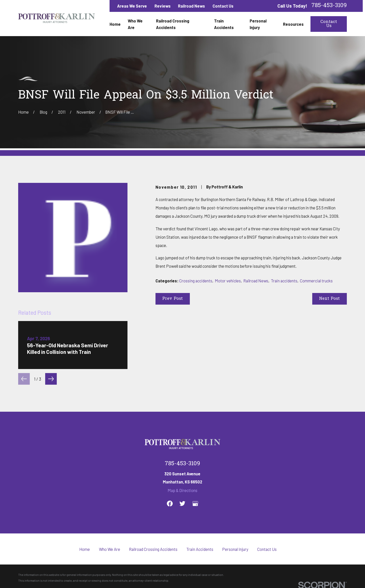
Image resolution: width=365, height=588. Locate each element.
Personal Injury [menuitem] (258, 24)
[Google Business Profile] (195, 504)
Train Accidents (200, 549)
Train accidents (284, 281)
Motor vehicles (228, 281)
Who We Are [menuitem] (135, 24)
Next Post (329, 299)
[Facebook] (170, 504)
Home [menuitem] (115, 24)
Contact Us (223, 6)
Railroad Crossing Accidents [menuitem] (173, 24)
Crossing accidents (196, 281)
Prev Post (173, 299)
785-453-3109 (329, 6)
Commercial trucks (316, 281)
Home (85, 549)
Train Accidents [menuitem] (224, 24)
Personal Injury (235, 549)
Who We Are (110, 549)
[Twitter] (182, 504)
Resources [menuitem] (293, 24)
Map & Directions (182, 490)
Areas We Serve (132, 6)
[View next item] (51, 379)
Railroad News (191, 6)
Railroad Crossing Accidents (153, 549)
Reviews (163, 6)
